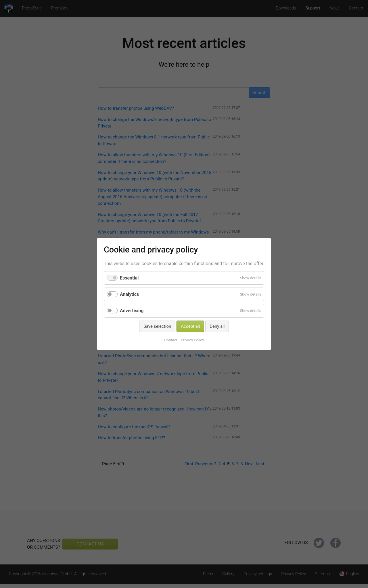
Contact (171, 340)
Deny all (217, 326)
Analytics (129, 294)
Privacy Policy (192, 340)
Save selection (157, 326)
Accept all (190, 326)
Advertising (132, 311)
